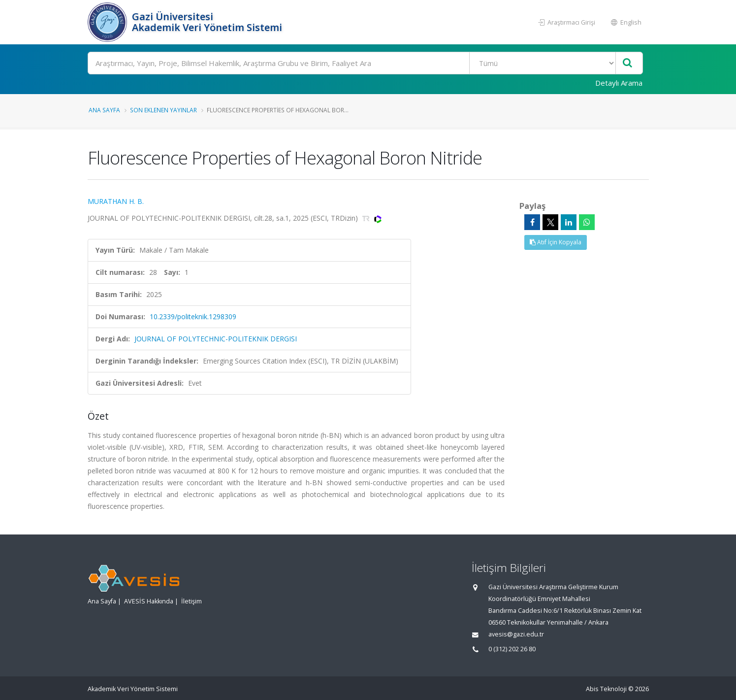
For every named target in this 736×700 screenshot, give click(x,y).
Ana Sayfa (104, 110)
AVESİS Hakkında (149, 601)
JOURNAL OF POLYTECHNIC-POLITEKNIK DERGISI (216, 339)
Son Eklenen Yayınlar (163, 110)
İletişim (192, 601)
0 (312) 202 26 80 (512, 649)
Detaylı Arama (619, 83)
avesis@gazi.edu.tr (516, 634)
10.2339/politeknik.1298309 (193, 317)
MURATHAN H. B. (116, 201)
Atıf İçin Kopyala (556, 242)
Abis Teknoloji (606, 689)
